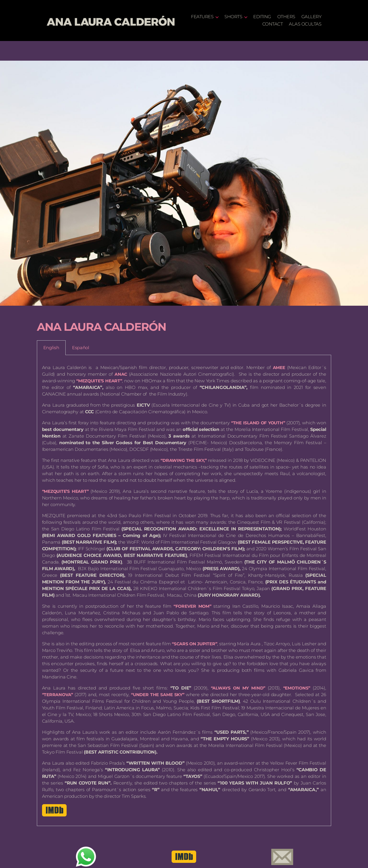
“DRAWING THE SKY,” (184, 460)
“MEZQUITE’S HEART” (101, 381)
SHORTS (260, 17)
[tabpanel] (184, 591)
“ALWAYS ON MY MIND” (236, 688)
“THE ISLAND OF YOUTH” (257, 423)
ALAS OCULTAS (305, 24)
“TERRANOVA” (58, 695)
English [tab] (51, 348)
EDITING (288, 17)
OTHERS (312, 17)
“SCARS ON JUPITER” (200, 644)
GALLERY (246, 24)
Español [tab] (81, 348)
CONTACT (273, 24)
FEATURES (228, 17)
